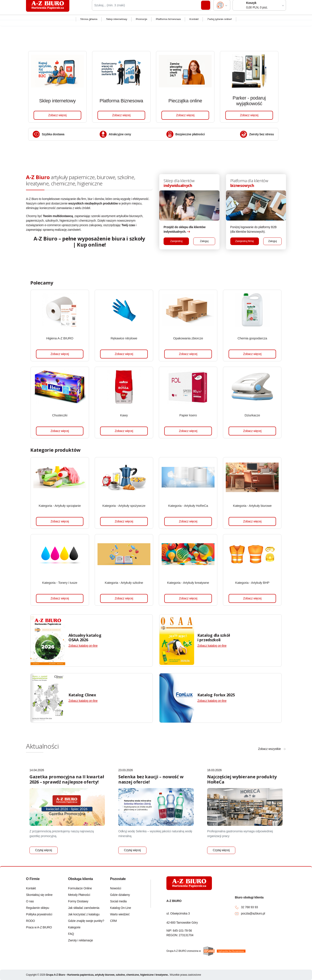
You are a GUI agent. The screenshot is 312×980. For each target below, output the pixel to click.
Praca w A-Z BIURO (39, 927)
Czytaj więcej (44, 850)
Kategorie (74, 927)
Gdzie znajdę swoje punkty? (86, 921)
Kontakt (194, 23)
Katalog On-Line (121, 908)
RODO (30, 921)
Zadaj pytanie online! (219, 23)
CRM (113, 921)
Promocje (142, 23)
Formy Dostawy (78, 901)
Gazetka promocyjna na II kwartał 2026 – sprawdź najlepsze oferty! (67, 779)
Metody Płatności (79, 895)
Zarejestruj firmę (245, 241)
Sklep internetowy (117, 23)
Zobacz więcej (58, 115)
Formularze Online (80, 888)
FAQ (71, 934)
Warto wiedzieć (120, 914)
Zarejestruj (176, 241)
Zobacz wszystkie (269, 749)
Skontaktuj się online (39, 895)
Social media (118, 901)
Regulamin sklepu (37, 908)
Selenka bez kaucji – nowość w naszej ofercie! (151, 779)
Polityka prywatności (39, 914)
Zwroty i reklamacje (80, 940)
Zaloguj (204, 241)
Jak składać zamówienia (84, 908)
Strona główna (89, 23)
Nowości (116, 888)
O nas (30, 901)
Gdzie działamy (120, 895)
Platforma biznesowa (168, 23)
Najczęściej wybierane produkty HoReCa (242, 779)
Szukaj (206, 9)
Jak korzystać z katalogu (84, 914)
